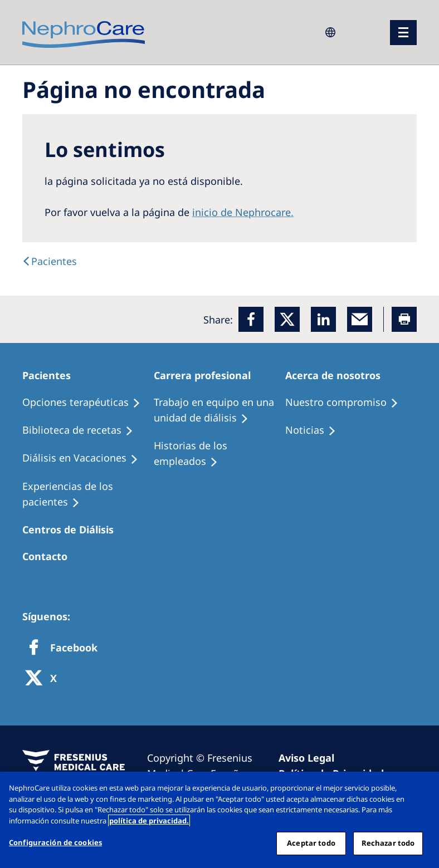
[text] (50, 261)
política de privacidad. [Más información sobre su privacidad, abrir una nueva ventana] (149, 821)
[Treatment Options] (86, 403)
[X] (45, 679)
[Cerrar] (421, 789)
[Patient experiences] (88, 494)
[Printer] (404, 319)
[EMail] (360, 319)
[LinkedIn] (323, 319)
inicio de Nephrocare (242, 212)
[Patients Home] (52, 375)
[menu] (403, 33)
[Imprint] (311, 758)
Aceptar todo (311, 843)
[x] (287, 319)
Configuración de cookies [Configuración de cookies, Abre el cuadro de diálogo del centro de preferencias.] (55, 842)
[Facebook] (251, 319)
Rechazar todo (388, 843)
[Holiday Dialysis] (85, 458)
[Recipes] (83, 430)
